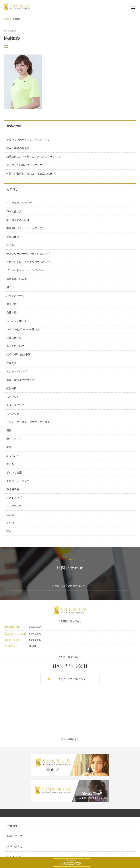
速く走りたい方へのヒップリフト (26, 165)
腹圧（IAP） (14, 304)
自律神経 (11, 312)
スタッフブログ (15, 405)
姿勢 (9, 430)
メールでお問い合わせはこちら (70, 586)
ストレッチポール (17, 321)
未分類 (10, 523)
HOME (6, 19)
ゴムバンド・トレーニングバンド (26, 270)
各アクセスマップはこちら (72, 679)
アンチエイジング (17, 371)
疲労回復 (11, 388)
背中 (9, 531)
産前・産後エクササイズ (20, 380)
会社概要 (12, 826)
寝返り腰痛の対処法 (18, 148)
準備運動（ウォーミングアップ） (26, 228)
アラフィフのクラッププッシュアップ (28, 140)
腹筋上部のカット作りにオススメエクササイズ (33, 157)
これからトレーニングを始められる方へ (29, 262)
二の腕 (10, 515)
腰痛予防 (11, 363)
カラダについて (15, 346)
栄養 (9, 447)
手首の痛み (13, 237)
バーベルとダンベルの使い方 (23, 329)
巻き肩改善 (13, 489)
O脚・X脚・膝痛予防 (18, 355)
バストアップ (14, 498)
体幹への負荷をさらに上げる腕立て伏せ (29, 174)
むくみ (10, 245)
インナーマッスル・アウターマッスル (28, 422)
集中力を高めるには (18, 220)
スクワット (13, 397)
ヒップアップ (14, 506)
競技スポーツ (14, 338)
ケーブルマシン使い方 (19, 203)
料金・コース (15, 836)
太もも (10, 464)
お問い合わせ (15, 846)
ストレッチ (13, 414)
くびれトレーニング (18, 481)
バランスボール (15, 296)
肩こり (10, 287)
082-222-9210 (71, 863)
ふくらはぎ (13, 456)
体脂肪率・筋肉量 (17, 279)
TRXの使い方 (14, 211)
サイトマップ (15, 857)
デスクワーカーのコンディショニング (28, 254)
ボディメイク (14, 439)
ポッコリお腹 (14, 472)
